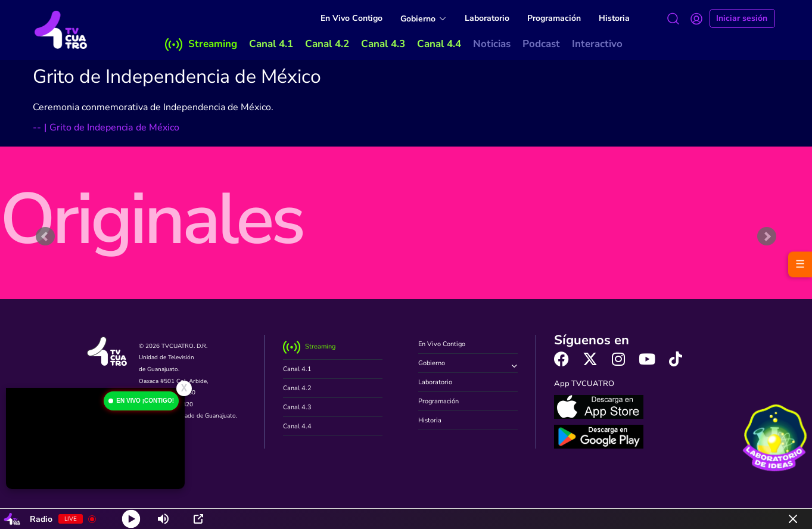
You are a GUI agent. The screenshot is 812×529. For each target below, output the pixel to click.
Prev (45, 237)
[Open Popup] (198, 519)
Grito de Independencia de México (177, 77)
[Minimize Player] (793, 519)
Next (767, 237)
